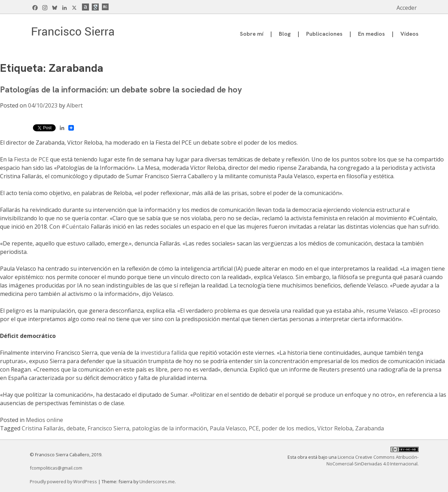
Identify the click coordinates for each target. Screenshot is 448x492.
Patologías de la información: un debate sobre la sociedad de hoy (121, 89)
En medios (371, 34)
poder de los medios (288, 428)
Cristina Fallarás (43, 428)
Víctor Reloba (335, 428)
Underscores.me (157, 481)
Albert (75, 105)
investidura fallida (164, 353)
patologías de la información (170, 428)
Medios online (44, 420)
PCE (254, 428)
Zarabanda (370, 428)
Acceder (407, 8)
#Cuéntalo (75, 227)
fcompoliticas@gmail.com (56, 468)
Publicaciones (324, 34)
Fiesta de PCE (31, 159)
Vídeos (409, 34)
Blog (285, 34)
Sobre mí (252, 34)
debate (76, 428)
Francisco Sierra (108, 428)
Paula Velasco (228, 428)
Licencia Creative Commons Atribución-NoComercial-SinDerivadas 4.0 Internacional (373, 460)
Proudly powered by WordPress (64, 481)
